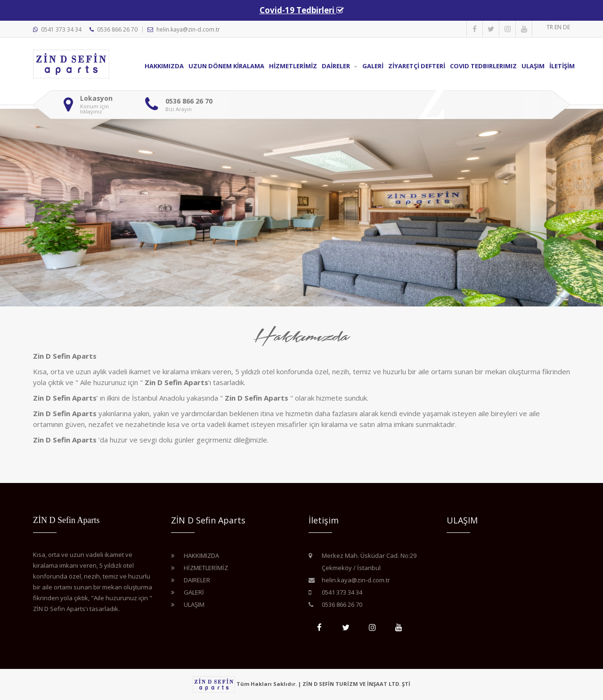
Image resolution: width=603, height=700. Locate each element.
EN (559, 27)
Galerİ (373, 66)
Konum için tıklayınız (94, 109)
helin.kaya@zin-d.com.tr (188, 29)
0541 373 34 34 (61, 29)
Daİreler (340, 66)
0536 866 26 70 (117, 29)
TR (550, 27)
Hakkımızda (164, 66)
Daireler (197, 580)
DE (566, 27)
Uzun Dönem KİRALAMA (226, 66)
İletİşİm (562, 66)
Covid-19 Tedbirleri (298, 10)
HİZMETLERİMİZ (293, 66)
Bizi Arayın (179, 109)
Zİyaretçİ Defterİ (417, 66)
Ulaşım (533, 66)
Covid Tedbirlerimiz (483, 66)
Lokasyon (96, 98)
